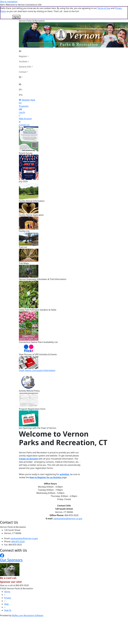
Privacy (8, 598)
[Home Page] (26, 51)
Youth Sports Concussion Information (37, 370)
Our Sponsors (11, 560)
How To (8, 610)
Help (6, 604)
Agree (16, 17)
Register (23, 56)
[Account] (26, 77)
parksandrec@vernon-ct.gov (68, 518)
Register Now (29, 100)
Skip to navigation (9, 2)
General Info (25, 67)
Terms (7, 592)
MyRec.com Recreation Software (28, 615)
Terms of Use (104, 8)
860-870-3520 (18, 542)
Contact (23, 72)
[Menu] (21, 95)
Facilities (23, 61)
